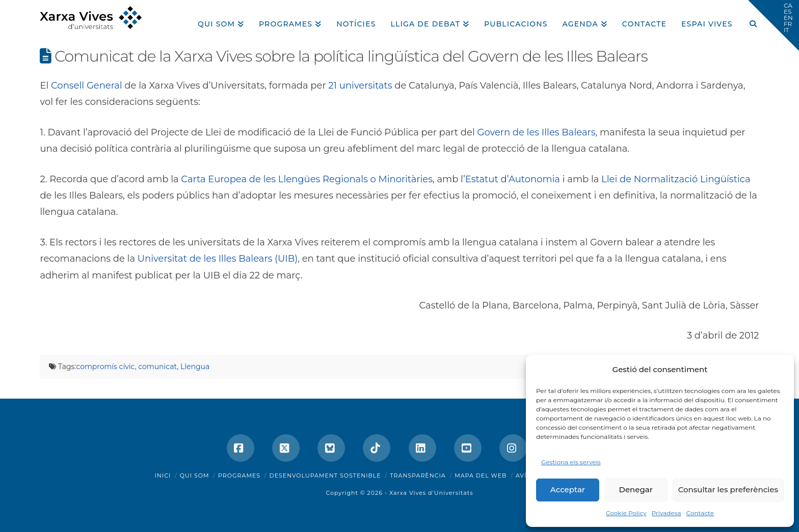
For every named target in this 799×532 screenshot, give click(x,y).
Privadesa (667, 513)
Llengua (195, 367)
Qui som (195, 475)
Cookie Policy (626, 513)
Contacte (700, 513)
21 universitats (360, 86)
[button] (774, 25)
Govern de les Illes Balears (537, 132)
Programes (239, 475)
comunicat (157, 367)
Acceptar (568, 489)
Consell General (87, 86)
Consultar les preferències (728, 489)
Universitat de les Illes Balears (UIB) (218, 259)
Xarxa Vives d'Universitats (431, 493)
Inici (163, 475)
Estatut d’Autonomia (513, 179)
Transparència (418, 475)
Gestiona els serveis (571, 462)
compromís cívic (105, 367)
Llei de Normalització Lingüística (676, 179)
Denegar (636, 489)
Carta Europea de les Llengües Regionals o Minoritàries (307, 179)
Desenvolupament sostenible (325, 475)
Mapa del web (481, 475)
